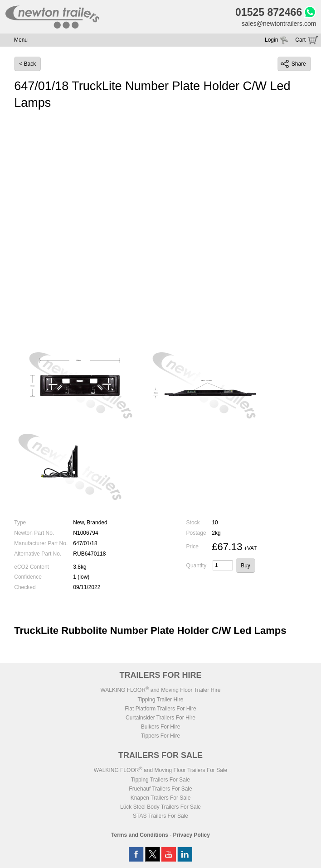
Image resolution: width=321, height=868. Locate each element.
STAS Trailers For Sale (160, 816)
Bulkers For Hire (161, 727)
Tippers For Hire (160, 736)
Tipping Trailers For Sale (160, 780)
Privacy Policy (192, 835)
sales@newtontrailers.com (279, 24)
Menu (21, 40)
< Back (27, 64)
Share (293, 64)
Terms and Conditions (140, 835)
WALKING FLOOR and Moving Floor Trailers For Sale (160, 770)
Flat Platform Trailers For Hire (160, 709)
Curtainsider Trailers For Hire (160, 718)
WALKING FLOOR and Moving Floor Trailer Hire (160, 690)
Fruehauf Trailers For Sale (160, 789)
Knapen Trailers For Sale (161, 798)
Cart (300, 40)
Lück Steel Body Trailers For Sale (160, 807)
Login (271, 40)
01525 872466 (269, 12)
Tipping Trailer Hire (161, 700)
